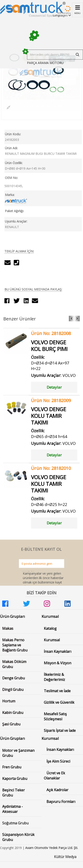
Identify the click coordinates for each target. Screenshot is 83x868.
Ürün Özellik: (14, 163)
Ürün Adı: (11, 148)
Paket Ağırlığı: (14, 211)
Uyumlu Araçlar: (16, 221)
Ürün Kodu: (13, 134)
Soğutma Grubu (15, 823)
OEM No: (11, 178)
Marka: (10, 195)
